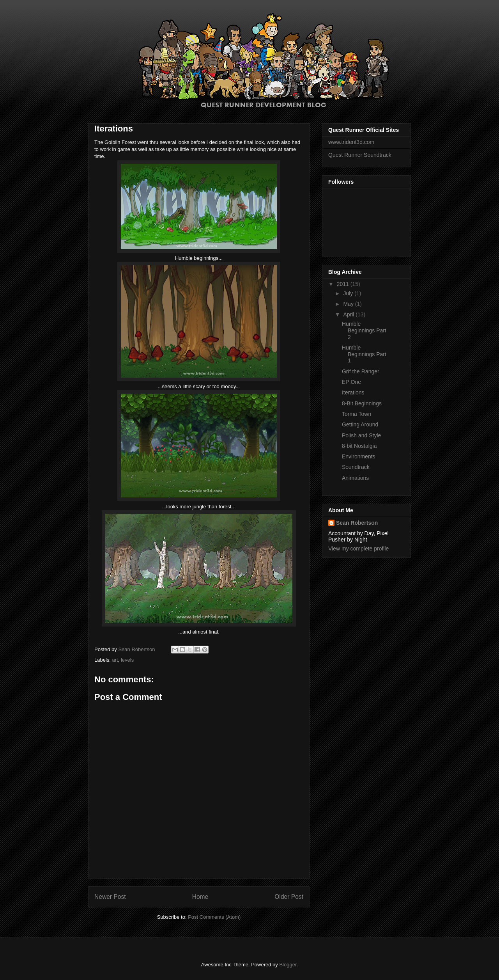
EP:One (351, 382)
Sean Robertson (357, 523)
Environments (359, 456)
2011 (344, 284)
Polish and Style (361, 435)
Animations (355, 478)
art (115, 660)
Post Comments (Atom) (214, 917)
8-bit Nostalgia (359, 446)
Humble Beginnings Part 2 (364, 330)
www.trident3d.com (351, 142)
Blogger (288, 965)
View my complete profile (358, 549)
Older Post (289, 897)
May (349, 304)
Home (200, 897)
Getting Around (360, 424)
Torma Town (357, 414)
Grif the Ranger (361, 371)
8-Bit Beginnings (362, 403)
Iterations (353, 392)
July (349, 293)
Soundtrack (356, 467)
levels (127, 660)
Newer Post (110, 897)
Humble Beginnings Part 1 (364, 354)
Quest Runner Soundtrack (360, 155)
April (349, 314)
